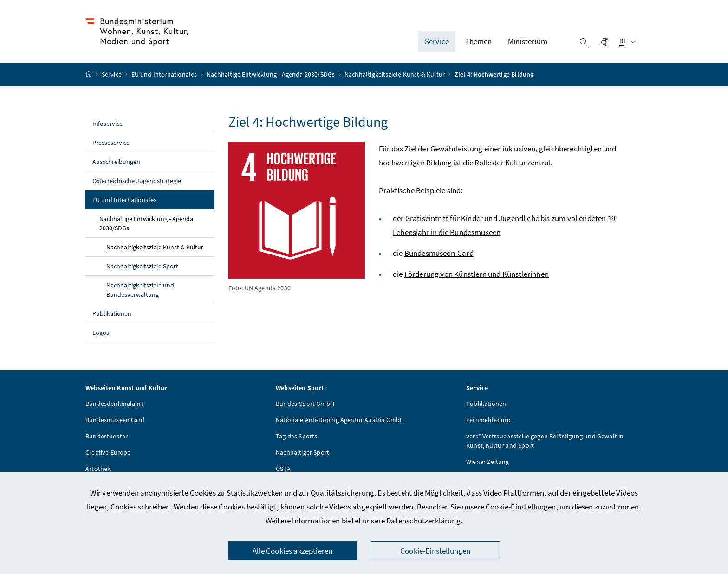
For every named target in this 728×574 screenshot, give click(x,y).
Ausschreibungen (116, 163)
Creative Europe (108, 454)
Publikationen (112, 315)
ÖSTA (283, 470)
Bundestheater (107, 437)
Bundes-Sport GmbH (305, 405)
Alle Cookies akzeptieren (292, 551)
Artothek (98, 470)
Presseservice (111, 144)
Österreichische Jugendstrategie (137, 182)
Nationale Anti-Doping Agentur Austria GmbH (340, 421)
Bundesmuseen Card (115, 421)
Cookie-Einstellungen (521, 507)
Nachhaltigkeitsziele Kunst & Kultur (395, 76)
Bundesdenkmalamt (114, 405)
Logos (101, 334)
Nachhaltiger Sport (302, 454)
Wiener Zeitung (487, 463)
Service (112, 76)
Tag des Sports (296, 437)
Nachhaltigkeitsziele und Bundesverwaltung (140, 291)
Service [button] (437, 42)
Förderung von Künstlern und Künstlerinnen (477, 275)
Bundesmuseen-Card (439, 254)
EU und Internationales (165, 76)
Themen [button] (478, 42)
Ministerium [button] (528, 42)
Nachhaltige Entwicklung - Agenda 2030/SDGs (272, 76)
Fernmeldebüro (488, 421)
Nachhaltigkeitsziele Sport (142, 267)
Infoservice (107, 125)
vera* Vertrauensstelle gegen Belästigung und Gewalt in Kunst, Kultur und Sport (545, 442)
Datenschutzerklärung (423, 521)
